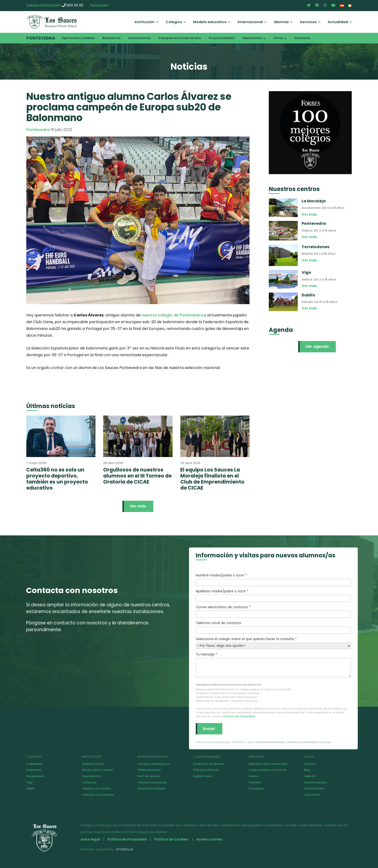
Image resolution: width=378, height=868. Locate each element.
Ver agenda (317, 346)
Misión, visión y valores (98, 770)
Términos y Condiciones (302, 742)
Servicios (308, 22)
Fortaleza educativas (152, 782)
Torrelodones (35, 776)
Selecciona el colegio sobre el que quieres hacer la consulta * (273, 642)
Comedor (255, 782)
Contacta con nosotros (98, 795)
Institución (145, 22)
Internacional (250, 22)
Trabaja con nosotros (97, 788)
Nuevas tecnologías (151, 788)
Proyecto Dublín (222, 38)
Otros (278, 38)
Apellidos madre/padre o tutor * (273, 595)
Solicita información (44, 5)
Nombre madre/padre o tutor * (273, 580)
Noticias (310, 764)
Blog (307, 770)
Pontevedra (41, 38)
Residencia (111, 38)
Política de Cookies (171, 839)
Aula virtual (312, 795)
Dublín (31, 788)
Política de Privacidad (239, 716)
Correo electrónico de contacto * (273, 611)
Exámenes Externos (206, 770)
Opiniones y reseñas (78, 38)
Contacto (302, 38)
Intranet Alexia (314, 788)
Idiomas (281, 22)
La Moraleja (34, 764)
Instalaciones (139, 38)
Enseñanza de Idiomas (209, 764)
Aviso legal (90, 839)
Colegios (174, 22)
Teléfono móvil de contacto (273, 627)
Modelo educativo (210, 22)
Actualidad (338, 22)
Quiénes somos (93, 764)
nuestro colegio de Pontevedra (172, 315)
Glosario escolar (316, 782)
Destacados (253, 38)
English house (203, 776)
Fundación (100, 5)
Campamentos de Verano (180, 38)
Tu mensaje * (273, 665)
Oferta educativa (149, 770)
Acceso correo (209, 839)
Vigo (29, 782)
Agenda (310, 776)
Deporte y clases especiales (268, 764)
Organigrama (91, 776)
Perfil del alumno (149, 776)
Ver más (138, 506)
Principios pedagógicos (154, 764)
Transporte (256, 788)
